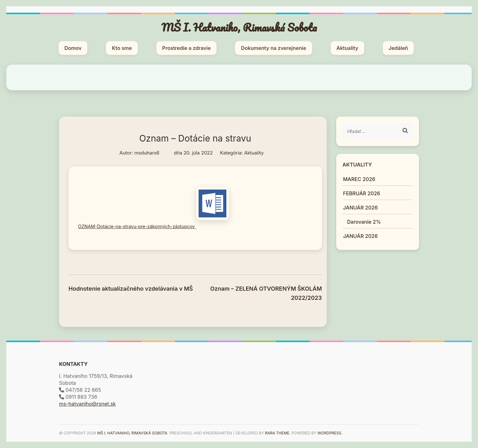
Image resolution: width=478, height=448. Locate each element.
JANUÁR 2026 (361, 208)
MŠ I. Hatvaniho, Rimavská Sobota (239, 27)
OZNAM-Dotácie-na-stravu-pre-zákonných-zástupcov (154, 226)
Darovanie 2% (367, 222)
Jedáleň (398, 48)
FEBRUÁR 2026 (362, 193)
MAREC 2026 (359, 179)
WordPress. (330, 433)
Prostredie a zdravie (187, 48)
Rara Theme (277, 433)
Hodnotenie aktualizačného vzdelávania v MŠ (131, 289)
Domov (73, 48)
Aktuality (347, 48)
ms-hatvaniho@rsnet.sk (87, 404)
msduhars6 (147, 153)
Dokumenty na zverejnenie (273, 48)
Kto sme (122, 48)
